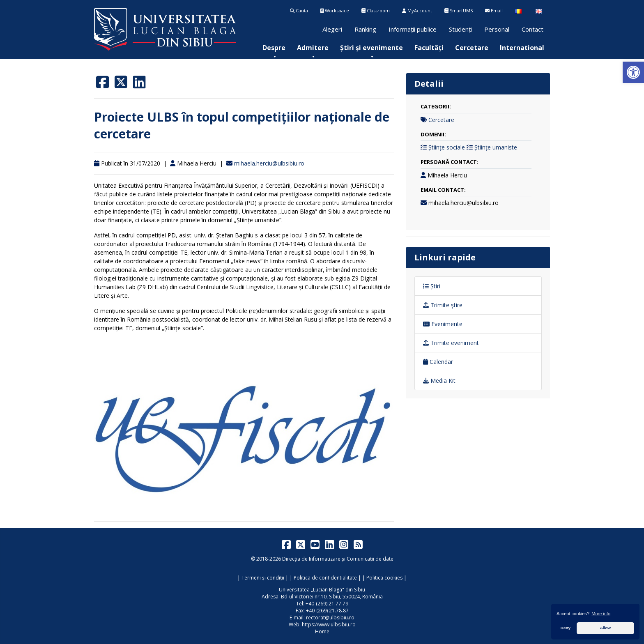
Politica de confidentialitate (325, 578)
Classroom (376, 10)
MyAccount (417, 10)
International (522, 48)
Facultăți (429, 48)
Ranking (365, 29)
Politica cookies (384, 578)
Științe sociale (447, 147)
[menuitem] (274, 48)
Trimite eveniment (451, 343)
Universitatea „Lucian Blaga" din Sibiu (322, 590)
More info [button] (601, 614)
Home (322, 631)
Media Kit (439, 381)
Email (494, 10)
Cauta (299, 10)
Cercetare (472, 48)
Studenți (460, 29)
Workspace (335, 10)
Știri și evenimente (371, 48)
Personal (497, 29)
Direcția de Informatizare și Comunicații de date (338, 559)
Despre (274, 48)
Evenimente (443, 324)
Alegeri (332, 29)
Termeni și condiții (263, 578)
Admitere (313, 48)
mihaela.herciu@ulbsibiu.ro (269, 163)
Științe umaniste (496, 147)
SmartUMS (459, 10)
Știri (432, 286)
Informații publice (413, 29)
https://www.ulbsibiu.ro (329, 624)
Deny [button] (566, 628)
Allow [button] (605, 628)
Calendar (438, 362)
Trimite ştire (443, 305)
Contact (532, 29)
